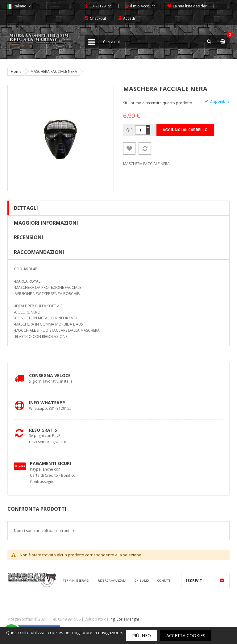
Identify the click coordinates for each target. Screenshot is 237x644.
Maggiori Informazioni (46, 223)
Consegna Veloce (50, 375)
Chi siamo (142, 581)
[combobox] (157, 42)
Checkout (98, 18)
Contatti (164, 581)
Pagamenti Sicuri (50, 463)
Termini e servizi (76, 581)
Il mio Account (143, 6)
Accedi (129, 18)
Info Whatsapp (47, 403)
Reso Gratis (43, 430)
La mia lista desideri (190, 6)
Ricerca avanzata (112, 581)
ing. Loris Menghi (124, 619)
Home (16, 71)
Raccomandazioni (39, 252)
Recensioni (29, 237)
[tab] (118, 208)
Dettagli (26, 208)
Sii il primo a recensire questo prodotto (158, 103)
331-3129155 (101, 6)
